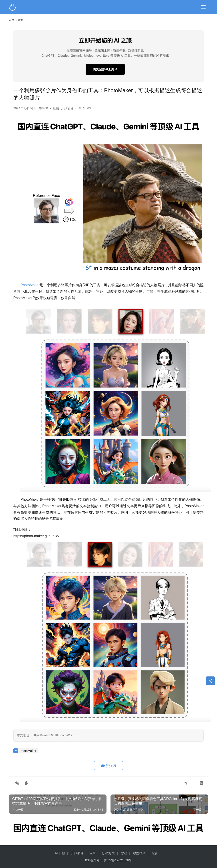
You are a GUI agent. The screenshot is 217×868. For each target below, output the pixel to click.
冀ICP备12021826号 (118, 860)
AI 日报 (60, 853)
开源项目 (67, 108)
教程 (124, 853)
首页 (12, 20)
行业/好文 (108, 853)
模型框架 (139, 853)
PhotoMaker (30, 285)
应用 (56, 108)
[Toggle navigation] (203, 7)
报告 (155, 853)
